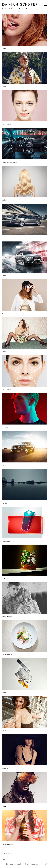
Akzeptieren (31, 864)
